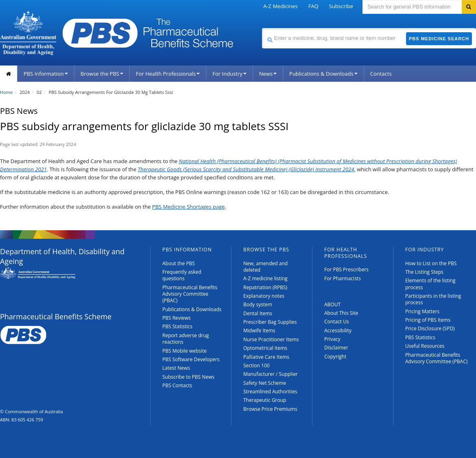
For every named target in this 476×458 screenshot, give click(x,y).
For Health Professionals (168, 74)
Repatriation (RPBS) (265, 287)
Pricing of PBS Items (428, 320)
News (268, 74)
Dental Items (258, 313)
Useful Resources (425, 346)
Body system (258, 304)
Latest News (176, 368)
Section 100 (257, 365)
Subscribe (341, 6)
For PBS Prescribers (346, 269)
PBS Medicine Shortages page (189, 207)
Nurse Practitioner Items (271, 339)
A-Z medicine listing (265, 278)
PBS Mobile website (185, 351)
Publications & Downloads (323, 74)
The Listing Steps (424, 272)
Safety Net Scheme (265, 383)
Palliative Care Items (266, 357)
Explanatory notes (264, 296)
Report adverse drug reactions (186, 339)
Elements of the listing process (430, 284)
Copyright (335, 357)
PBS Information (46, 74)
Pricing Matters (422, 311)
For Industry (229, 74)
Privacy (332, 339)
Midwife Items (259, 330)
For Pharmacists (343, 278)
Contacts (381, 74)
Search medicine (262, 28)
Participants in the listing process (433, 299)
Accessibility (338, 330)
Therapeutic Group (265, 400)
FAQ (313, 6)
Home (6, 92)
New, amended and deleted (265, 267)
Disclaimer (336, 348)
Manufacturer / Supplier (271, 374)
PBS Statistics (177, 326)
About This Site (341, 313)
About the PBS (179, 263)
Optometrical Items (265, 348)
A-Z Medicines (280, 6)
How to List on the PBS (431, 263)
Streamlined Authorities (270, 391)
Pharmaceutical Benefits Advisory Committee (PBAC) (190, 294)
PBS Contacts (177, 385)
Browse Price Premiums (270, 409)
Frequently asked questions (182, 275)
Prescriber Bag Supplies (270, 322)
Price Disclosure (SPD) (430, 328)
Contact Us (337, 322)
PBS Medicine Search (439, 39)
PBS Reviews (177, 318)
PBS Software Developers (191, 359)
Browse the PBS (102, 74)
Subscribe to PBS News (188, 377)
